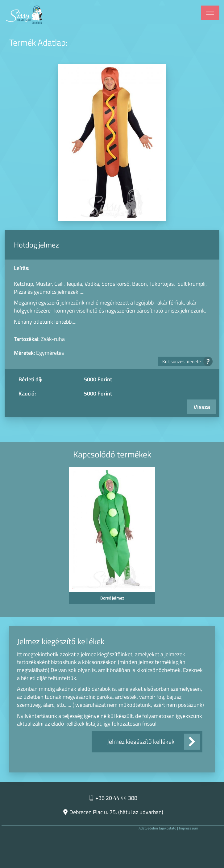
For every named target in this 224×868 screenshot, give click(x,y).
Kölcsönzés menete (185, 361)
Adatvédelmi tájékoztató (157, 828)
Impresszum (189, 828)
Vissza (202, 407)
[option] (112, 537)
